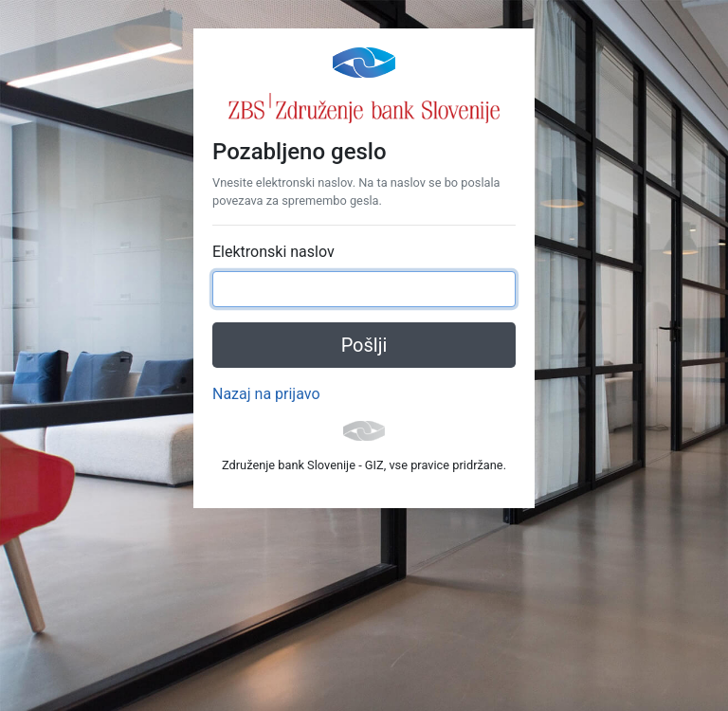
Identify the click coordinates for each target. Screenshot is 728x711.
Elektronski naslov (273, 252)
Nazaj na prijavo (266, 394)
